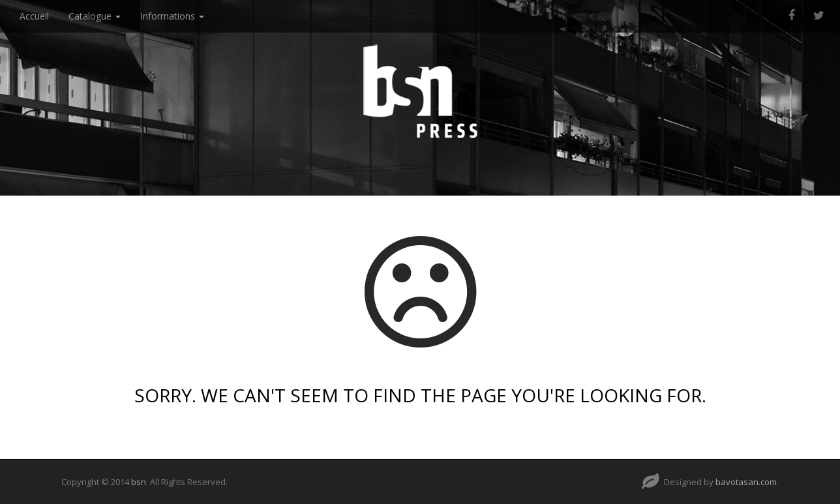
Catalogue (95, 16)
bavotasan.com (746, 482)
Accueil (34, 16)
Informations (172, 16)
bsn (139, 482)
